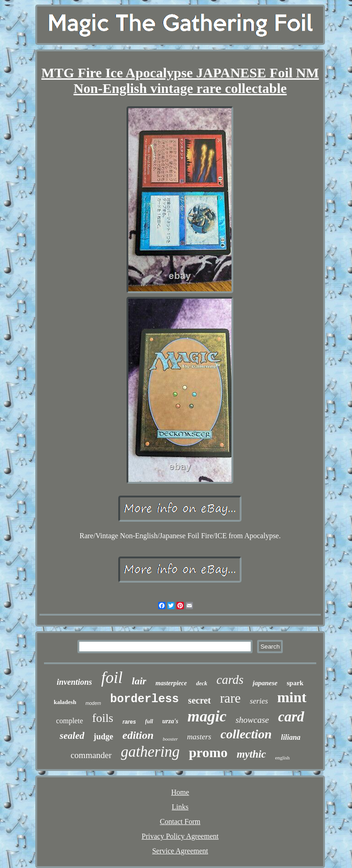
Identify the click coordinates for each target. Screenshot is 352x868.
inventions (74, 682)
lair (139, 681)
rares (129, 722)
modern (93, 703)
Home (180, 792)
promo (208, 752)
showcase (252, 720)
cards (230, 680)
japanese (265, 683)
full (149, 721)
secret (199, 700)
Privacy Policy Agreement (180, 836)
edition (138, 735)
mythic (251, 754)
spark (295, 683)
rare (230, 698)
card (291, 717)
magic (207, 716)
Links (180, 807)
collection (246, 734)
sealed (72, 736)
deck (202, 683)
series (259, 701)
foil (112, 678)
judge (103, 737)
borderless (144, 699)
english (282, 758)
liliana (291, 737)
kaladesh (65, 702)
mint (292, 697)
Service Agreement (180, 851)
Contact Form (180, 822)
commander (91, 755)
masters (199, 737)
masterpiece (171, 683)
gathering (150, 752)
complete (69, 721)
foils (103, 718)
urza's (170, 721)
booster (170, 739)
